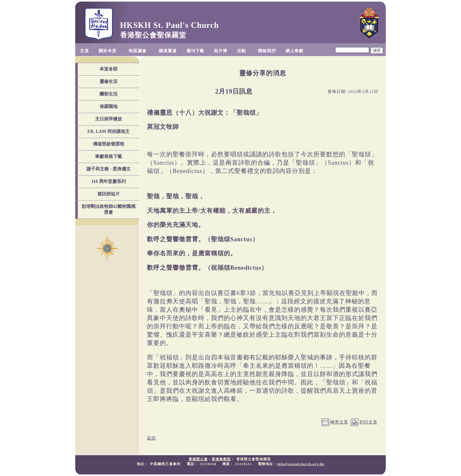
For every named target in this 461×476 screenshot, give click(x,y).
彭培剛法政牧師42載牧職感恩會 (109, 209)
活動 (241, 51)
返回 (151, 438)
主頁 (85, 51)
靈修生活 (109, 82)
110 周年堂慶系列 (109, 181)
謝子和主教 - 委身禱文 (109, 169)
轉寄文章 (339, 422)
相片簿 (221, 51)
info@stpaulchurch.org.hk (301, 464)
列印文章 (368, 422)
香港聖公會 (198, 459)
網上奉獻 (295, 51)
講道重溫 (168, 51)
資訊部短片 (109, 194)
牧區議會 (138, 51)
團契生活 (109, 94)
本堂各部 (109, 69)
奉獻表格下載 (109, 156)
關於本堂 (108, 51)
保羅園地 (109, 107)
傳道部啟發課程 (109, 144)
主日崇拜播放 (109, 119)
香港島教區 (221, 459)
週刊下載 (195, 51)
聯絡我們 (267, 51)
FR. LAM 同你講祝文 (109, 131)
